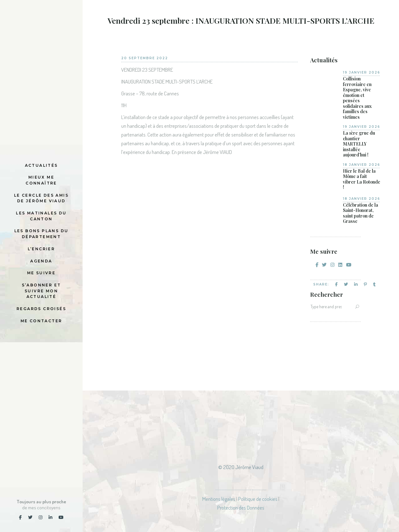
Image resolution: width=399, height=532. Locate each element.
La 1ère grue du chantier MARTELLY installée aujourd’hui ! (359, 144)
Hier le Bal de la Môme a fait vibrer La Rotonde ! (362, 179)
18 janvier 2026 (362, 165)
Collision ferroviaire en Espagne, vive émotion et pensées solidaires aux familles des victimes (357, 98)
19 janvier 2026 (362, 72)
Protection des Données (241, 508)
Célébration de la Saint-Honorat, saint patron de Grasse (361, 213)
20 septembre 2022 (145, 58)
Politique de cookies (258, 499)
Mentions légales (219, 499)
